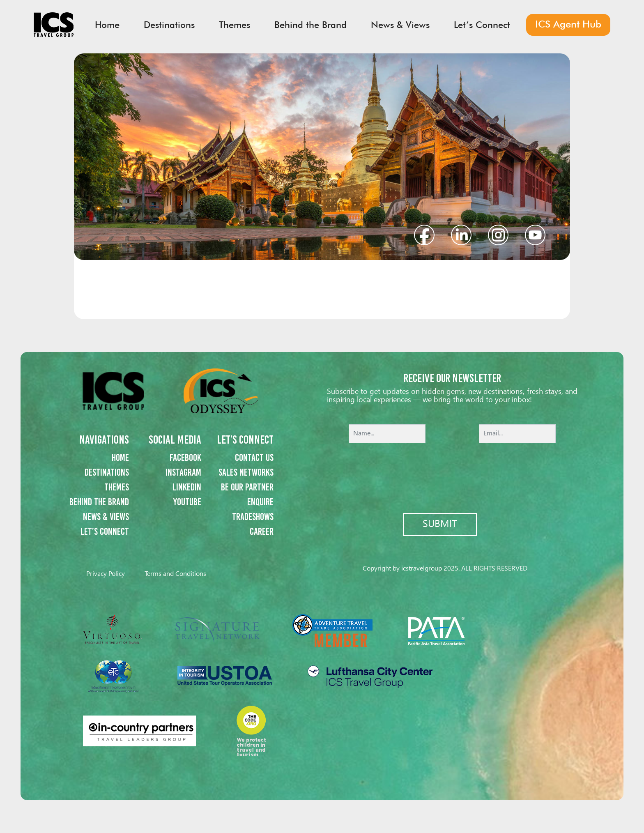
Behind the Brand (99, 502)
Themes (117, 487)
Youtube (187, 502)
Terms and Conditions (175, 574)
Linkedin (187, 487)
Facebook (185, 457)
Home (120, 457)
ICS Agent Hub (568, 24)
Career (262, 531)
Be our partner (247, 487)
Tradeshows (253, 517)
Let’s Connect (105, 531)
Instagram (183, 472)
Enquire (260, 502)
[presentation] (452, 472)
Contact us (254, 457)
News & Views (106, 517)
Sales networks (246, 472)
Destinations (107, 472)
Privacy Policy (106, 574)
